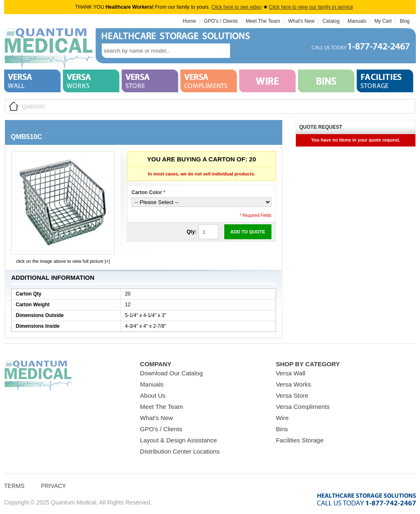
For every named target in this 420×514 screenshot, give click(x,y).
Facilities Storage (300, 440)
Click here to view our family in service (311, 7)
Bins (282, 429)
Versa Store (292, 395)
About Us (153, 395)
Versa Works (294, 384)
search (242, 51)
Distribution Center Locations (180, 451)
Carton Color (148, 192)
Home (190, 21)
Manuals (357, 21)
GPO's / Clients (221, 21)
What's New (301, 21)
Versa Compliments (303, 407)
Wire (282, 418)
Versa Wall (291, 373)
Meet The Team (263, 21)
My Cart (383, 21)
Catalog (331, 21)
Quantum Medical (38, 376)
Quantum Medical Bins (49, 49)
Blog (405, 21)
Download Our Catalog (171, 373)
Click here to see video (236, 7)
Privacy (53, 486)
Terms (14, 486)
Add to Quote (248, 232)
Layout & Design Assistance (178, 440)
